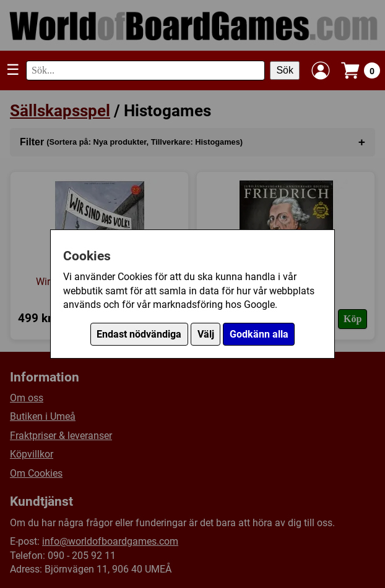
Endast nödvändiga (139, 334)
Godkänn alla (259, 334)
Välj (206, 334)
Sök (285, 70)
